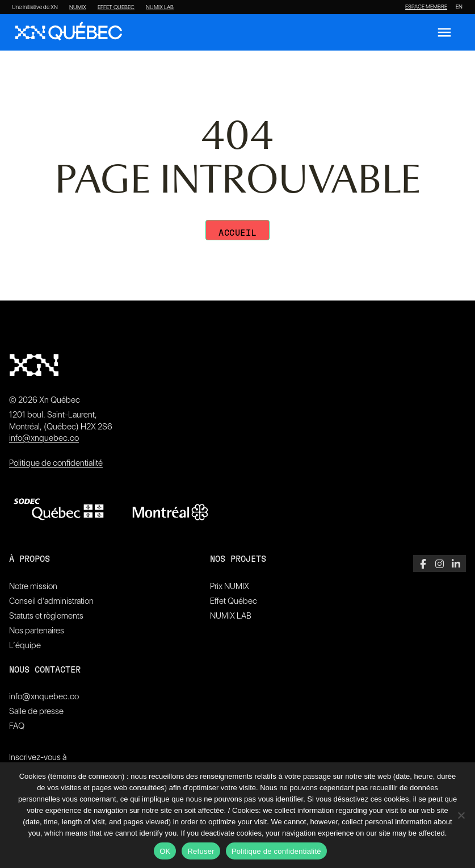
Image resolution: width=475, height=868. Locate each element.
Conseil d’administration (51, 601)
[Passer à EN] (459, 7)
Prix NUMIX (230, 586)
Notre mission (33, 586)
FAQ (17, 726)
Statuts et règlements (46, 616)
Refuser (201, 851)
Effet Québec (234, 601)
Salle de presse (36, 711)
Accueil (237, 233)
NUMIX (78, 7)
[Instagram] (440, 564)
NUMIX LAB (160, 7)
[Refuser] (461, 815)
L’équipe (25, 645)
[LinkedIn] (456, 564)
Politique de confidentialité (56, 463)
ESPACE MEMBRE (426, 7)
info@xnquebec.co (44, 438)
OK (165, 851)
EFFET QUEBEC (116, 7)
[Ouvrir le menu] (444, 32)
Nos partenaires (37, 631)
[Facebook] (423, 564)
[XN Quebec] (69, 32)
